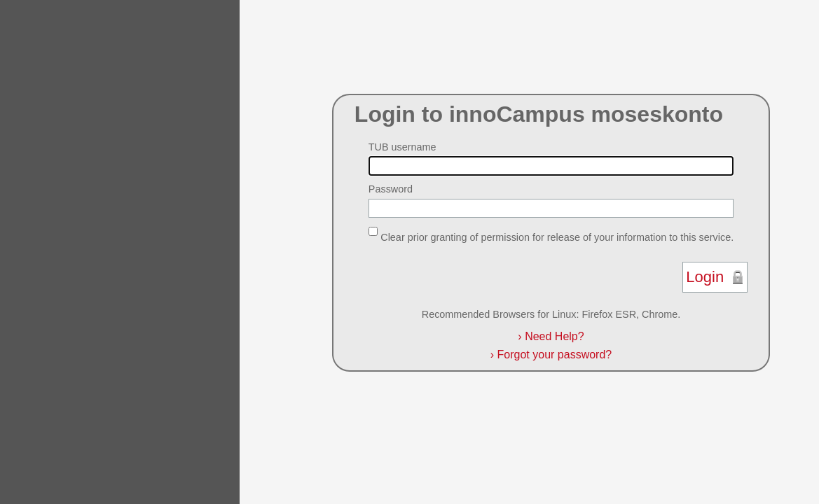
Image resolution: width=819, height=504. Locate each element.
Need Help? (551, 336)
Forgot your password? (551, 355)
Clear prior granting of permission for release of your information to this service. (557, 237)
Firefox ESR (609, 314)
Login (705, 277)
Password (391, 189)
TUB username (402, 147)
